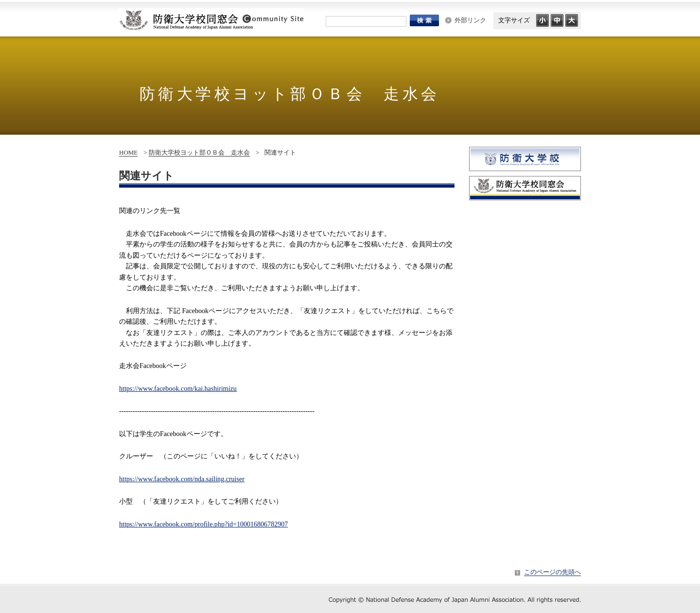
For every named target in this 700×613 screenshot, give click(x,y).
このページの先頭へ (552, 572)
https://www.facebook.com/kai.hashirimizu (178, 388)
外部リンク (470, 20)
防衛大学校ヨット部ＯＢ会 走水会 (199, 152)
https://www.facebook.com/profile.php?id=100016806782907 (203, 524)
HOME (128, 152)
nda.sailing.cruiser (182, 479)
